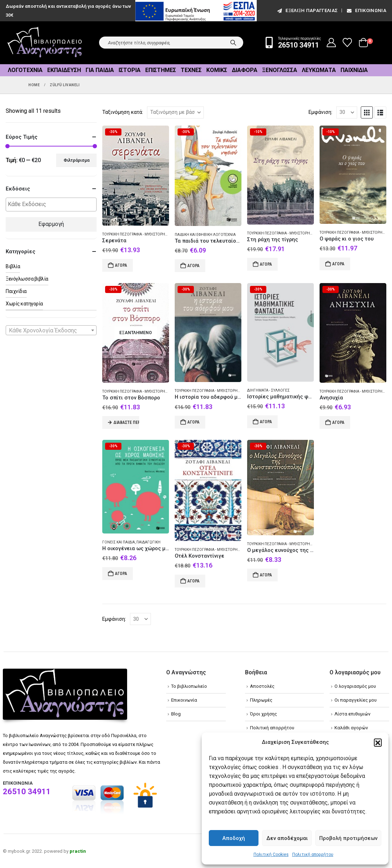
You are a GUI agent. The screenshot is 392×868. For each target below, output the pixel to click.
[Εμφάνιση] (347, 112)
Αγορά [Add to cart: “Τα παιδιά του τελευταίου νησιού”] (194, 266)
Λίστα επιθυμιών (352, 714)
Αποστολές (262, 686)
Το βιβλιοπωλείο (189, 686)
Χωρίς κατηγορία (24, 304)
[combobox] (51, 330)
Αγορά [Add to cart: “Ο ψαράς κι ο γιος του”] (338, 264)
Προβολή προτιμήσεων (348, 838)
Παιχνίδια (354, 70)
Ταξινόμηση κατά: (123, 112)
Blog (176, 714)
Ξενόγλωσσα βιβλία (27, 279)
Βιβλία (13, 266)
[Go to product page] (136, 176)
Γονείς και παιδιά (119, 542)
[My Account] (331, 43)
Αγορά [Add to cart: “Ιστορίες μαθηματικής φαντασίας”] (266, 422)
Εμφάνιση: (320, 112)
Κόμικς (217, 70)
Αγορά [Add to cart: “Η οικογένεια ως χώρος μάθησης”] (121, 574)
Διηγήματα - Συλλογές (268, 390)
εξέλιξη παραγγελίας (307, 10)
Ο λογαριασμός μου (355, 686)
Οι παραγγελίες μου (356, 700)
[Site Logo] (45, 43)
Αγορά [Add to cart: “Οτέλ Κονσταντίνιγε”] (194, 581)
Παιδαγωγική (148, 542)
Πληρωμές (261, 700)
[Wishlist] (347, 43)
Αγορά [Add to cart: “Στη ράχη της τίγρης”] (266, 264)
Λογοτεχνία (25, 70)
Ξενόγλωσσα (280, 70)
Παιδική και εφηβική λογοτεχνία (205, 235)
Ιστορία (130, 70)
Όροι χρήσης (263, 714)
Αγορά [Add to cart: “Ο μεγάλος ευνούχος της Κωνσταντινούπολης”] (266, 575)
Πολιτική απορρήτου (313, 855)
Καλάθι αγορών (351, 728)
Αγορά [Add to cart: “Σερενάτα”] (121, 265)
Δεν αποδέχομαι (287, 838)
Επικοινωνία (366, 10)
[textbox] (53, 204)
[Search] (233, 43)
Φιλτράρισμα (77, 160)
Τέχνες (191, 70)
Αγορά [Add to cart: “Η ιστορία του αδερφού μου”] (194, 422)
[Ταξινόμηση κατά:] (175, 112)
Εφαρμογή (51, 224)
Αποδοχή (234, 838)
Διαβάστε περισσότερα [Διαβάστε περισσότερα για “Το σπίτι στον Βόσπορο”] (126, 422)
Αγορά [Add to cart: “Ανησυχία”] (338, 422)
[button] (378, 742)
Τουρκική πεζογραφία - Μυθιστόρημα (137, 234)
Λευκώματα (319, 70)
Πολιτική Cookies (271, 855)
